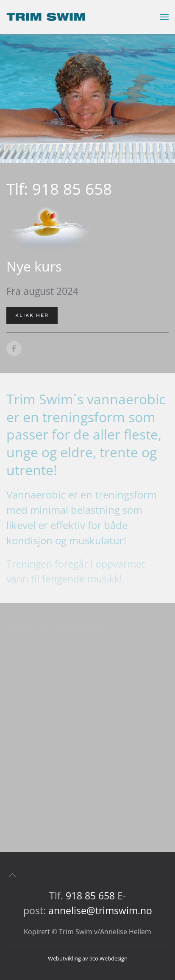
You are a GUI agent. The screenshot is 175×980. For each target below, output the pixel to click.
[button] (164, 17)
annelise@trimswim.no (100, 910)
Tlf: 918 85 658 (59, 189)
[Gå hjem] (46, 17)
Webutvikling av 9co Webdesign (88, 958)
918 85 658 (90, 896)
